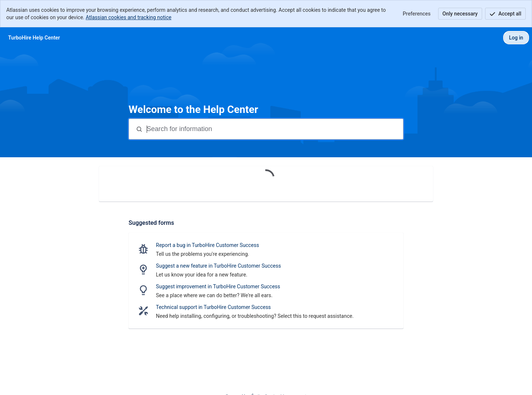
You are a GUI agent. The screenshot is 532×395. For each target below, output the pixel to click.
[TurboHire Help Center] (34, 38)
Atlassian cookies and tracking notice (129, 17)
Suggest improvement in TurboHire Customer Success (218, 286)
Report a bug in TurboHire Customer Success (207, 245)
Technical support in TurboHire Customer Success (213, 307)
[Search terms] (274, 129)
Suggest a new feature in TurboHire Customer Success (218, 266)
